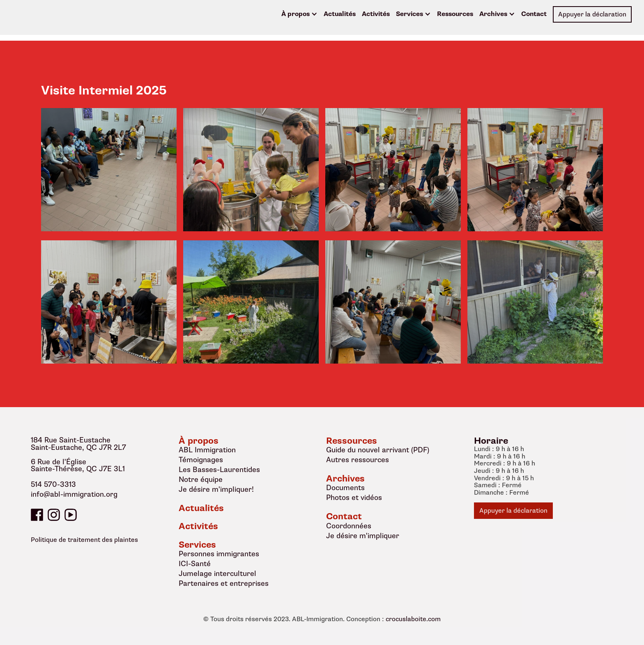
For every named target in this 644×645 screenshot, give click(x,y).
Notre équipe (201, 479)
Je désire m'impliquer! (216, 489)
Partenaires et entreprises (224, 583)
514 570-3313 (53, 485)
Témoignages (201, 460)
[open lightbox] (109, 170)
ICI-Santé (195, 564)
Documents (345, 488)
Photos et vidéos (354, 498)
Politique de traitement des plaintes (84, 540)
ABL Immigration (207, 450)
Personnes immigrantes (219, 554)
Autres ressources (358, 460)
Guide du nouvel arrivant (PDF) (378, 450)
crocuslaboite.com (413, 620)
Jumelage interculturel (217, 574)
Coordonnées (349, 526)
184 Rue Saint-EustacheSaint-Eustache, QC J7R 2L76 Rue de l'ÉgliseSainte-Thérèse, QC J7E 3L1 (78, 455)
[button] (299, 14)
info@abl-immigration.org (74, 495)
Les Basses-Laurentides (219, 470)
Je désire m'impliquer (363, 536)
